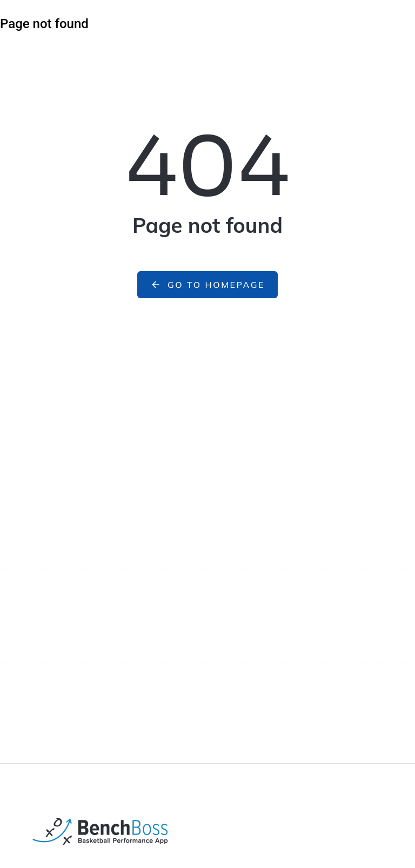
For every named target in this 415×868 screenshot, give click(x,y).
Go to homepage (207, 285)
